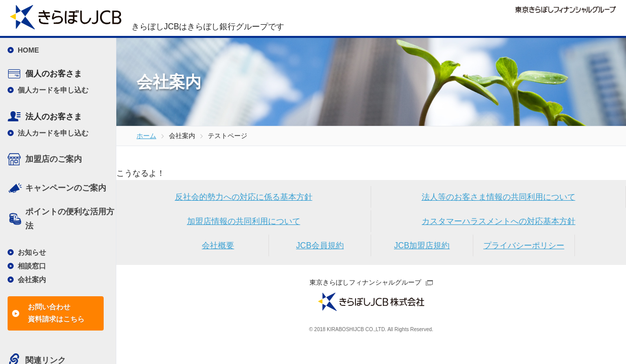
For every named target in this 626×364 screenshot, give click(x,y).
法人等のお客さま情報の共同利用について (499, 197)
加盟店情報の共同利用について (244, 221)
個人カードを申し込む (53, 90)
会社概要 (218, 245)
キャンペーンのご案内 (66, 188)
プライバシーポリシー (524, 245)
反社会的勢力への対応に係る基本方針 (244, 197)
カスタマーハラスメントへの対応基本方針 (499, 221)
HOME (28, 50)
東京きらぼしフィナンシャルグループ (365, 282)
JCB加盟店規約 (422, 245)
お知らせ (32, 252)
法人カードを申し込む (53, 133)
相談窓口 (32, 266)
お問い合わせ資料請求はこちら (56, 313)
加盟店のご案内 (54, 159)
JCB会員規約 (320, 245)
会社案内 (32, 280)
